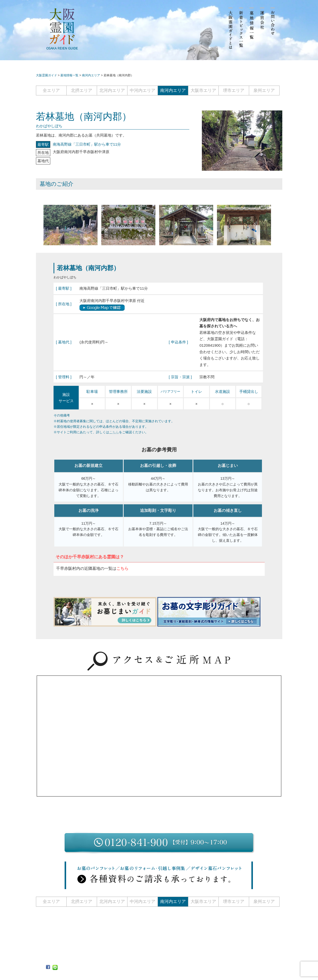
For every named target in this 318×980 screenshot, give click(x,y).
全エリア (51, 90)
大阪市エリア (203, 90)
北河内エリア (112, 90)
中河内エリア (143, 90)
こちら (114, 432)
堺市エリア (234, 90)
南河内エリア (173, 90)
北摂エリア (82, 90)
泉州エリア (264, 90)
